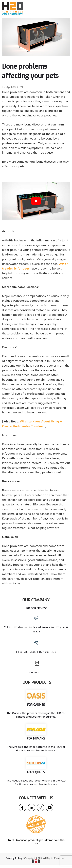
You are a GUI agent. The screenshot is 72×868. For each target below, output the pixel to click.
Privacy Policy (14, 858)
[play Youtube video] (36, 201)
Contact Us (36, 672)
